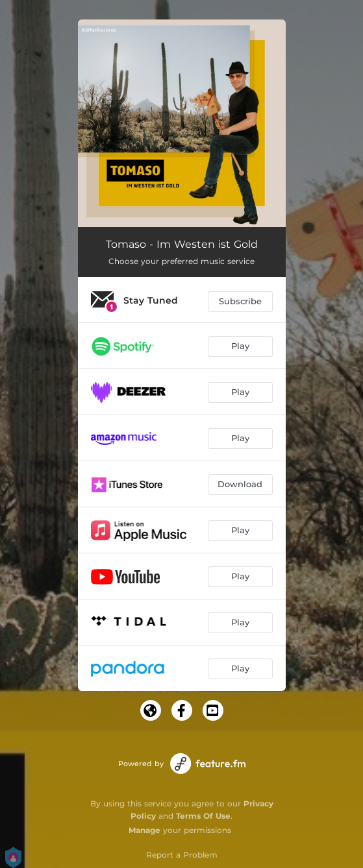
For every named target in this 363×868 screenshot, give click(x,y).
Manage (144, 830)
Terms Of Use (203, 816)
